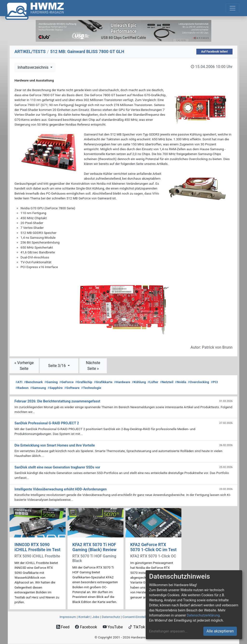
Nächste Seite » (93, 366)
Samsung (38, 388)
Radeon (22, 388)
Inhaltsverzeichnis (34, 67)
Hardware (122, 382)
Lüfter (153, 382)
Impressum (68, 617)
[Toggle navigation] (233, 8)
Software (72, 388)
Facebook (86, 627)
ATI (19, 382)
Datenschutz (111, 617)
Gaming (51, 382)
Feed (63, 627)
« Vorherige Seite (24, 366)
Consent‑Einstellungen (139, 617)
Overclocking (199, 382)
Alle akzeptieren (220, 631)
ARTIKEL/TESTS (30, 52)
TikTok (137, 627)
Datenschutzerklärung (203, 615)
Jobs (96, 617)
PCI (214, 382)
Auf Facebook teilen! (215, 52)
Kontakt (84, 617)
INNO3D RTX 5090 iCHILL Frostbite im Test (37, 547)
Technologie (91, 388)
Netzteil (167, 382)
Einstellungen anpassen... (168, 631)
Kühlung (139, 382)
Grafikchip (84, 382)
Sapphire (55, 388)
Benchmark (34, 382)
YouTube (113, 627)
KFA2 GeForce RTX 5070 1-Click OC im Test (153, 547)
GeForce (66, 382)
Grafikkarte (103, 382)
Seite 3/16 (58, 366)
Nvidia (181, 382)
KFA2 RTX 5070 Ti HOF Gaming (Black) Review (94, 547)
